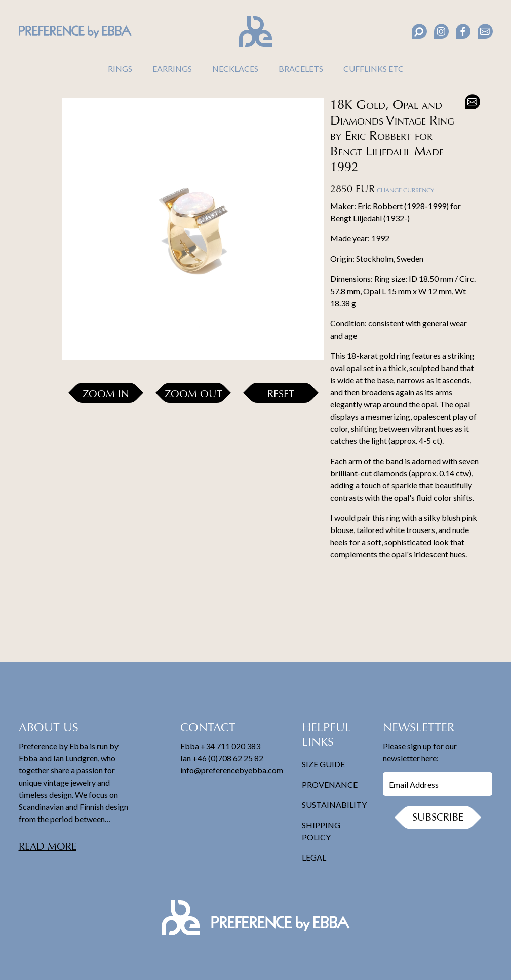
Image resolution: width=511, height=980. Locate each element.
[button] (31, 108)
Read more (48, 847)
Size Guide (323, 764)
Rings (120, 69)
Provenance (330, 784)
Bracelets (301, 69)
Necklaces (235, 69)
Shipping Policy (321, 831)
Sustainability (334, 805)
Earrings (172, 69)
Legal (314, 857)
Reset (281, 395)
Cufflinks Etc (374, 69)
